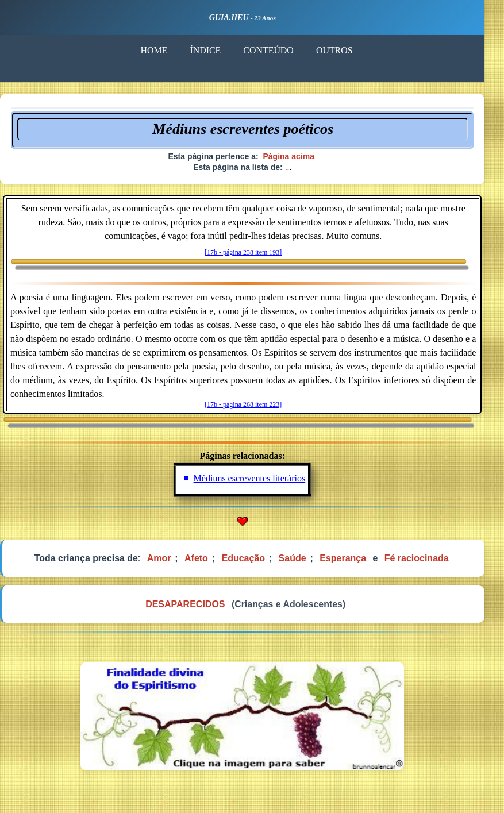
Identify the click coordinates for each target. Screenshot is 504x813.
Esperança (353, 562)
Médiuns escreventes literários (259, 482)
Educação (253, 562)
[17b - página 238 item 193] (253, 255)
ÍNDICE (214, 51)
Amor (168, 562)
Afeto (206, 562)
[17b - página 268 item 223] (253, 407)
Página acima (298, 158)
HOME (162, 51)
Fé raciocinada (427, 562)
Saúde (302, 562)
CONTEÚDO (277, 51)
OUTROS (344, 51)
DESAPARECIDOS (194, 609)
